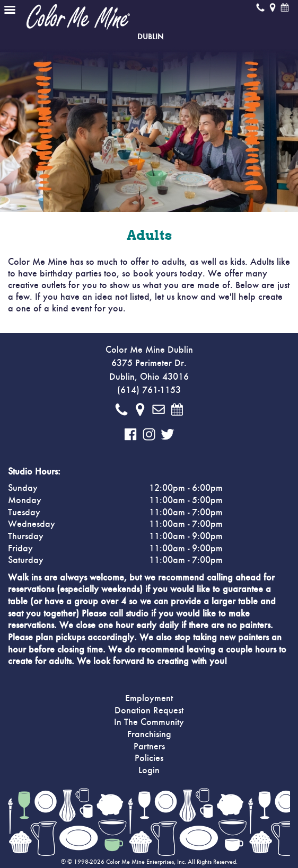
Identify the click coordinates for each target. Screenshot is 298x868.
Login (149, 771)
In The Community (149, 722)
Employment (149, 699)
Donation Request (149, 711)
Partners (149, 747)
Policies (149, 758)
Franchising (149, 735)
